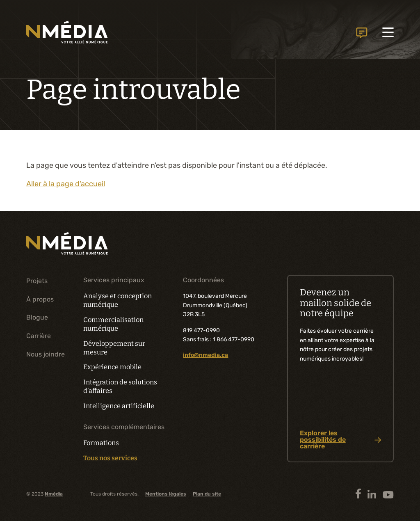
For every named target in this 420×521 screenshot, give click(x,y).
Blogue (37, 317)
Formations (101, 443)
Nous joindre (362, 33)
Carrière (39, 336)
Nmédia (54, 494)
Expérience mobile (112, 367)
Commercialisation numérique (113, 324)
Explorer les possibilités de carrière (341, 440)
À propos (40, 299)
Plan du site (207, 494)
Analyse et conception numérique (118, 300)
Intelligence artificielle (119, 406)
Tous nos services (110, 458)
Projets (37, 281)
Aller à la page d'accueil (66, 184)
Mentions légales (166, 494)
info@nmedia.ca (205, 355)
